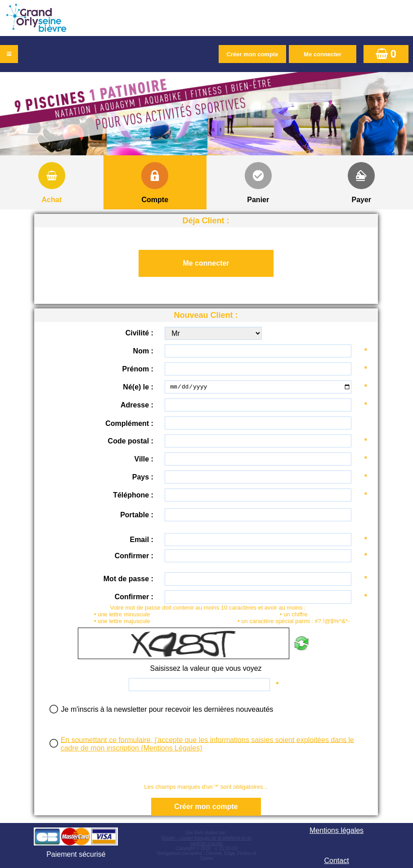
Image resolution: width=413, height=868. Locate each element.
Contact (336, 861)
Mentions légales (337, 830)
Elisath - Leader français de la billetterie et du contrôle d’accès (206, 841)
